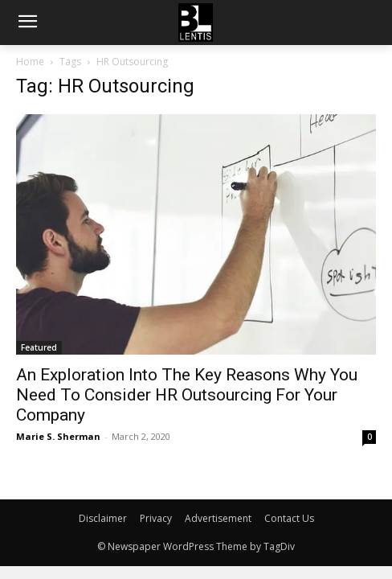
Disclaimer (103, 518)
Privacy (156, 518)
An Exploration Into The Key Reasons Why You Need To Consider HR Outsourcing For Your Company (187, 395)
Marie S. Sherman (58, 436)
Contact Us (289, 518)
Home (30, 62)
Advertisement (218, 518)
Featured (39, 347)
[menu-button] (27, 23)
